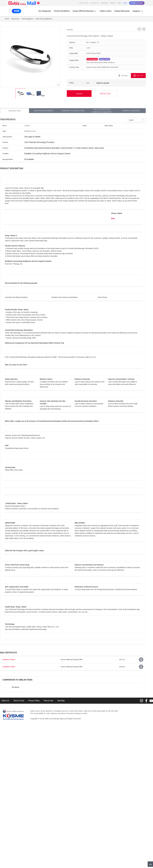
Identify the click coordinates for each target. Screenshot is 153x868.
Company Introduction (73, 111)
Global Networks (122, 11)
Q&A (119, 3)
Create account (137, 3)
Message (104, 3)
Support (138, 11)
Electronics (15, 19)
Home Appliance (27, 19)
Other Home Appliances (44, 19)
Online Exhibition (62, 11)
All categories (45, 11)
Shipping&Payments (44, 111)
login (125, 3)
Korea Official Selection (85, 11)
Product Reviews (131, 111)
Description (15, 111)
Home (7, 19)
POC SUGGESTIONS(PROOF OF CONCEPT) (102, 111)
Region (113, 3)
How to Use (84, 3)
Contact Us (95, 3)
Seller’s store (106, 11)
